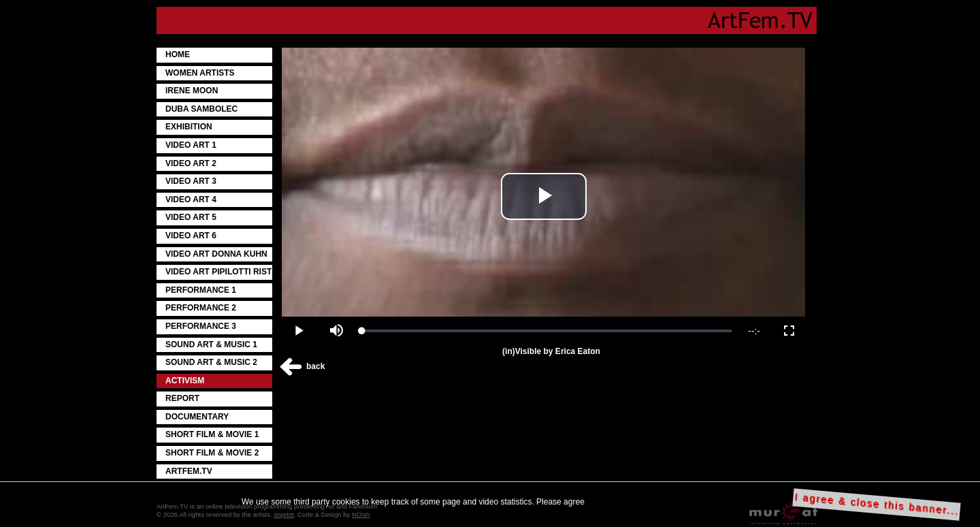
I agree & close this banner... (877, 504)
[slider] (547, 331)
